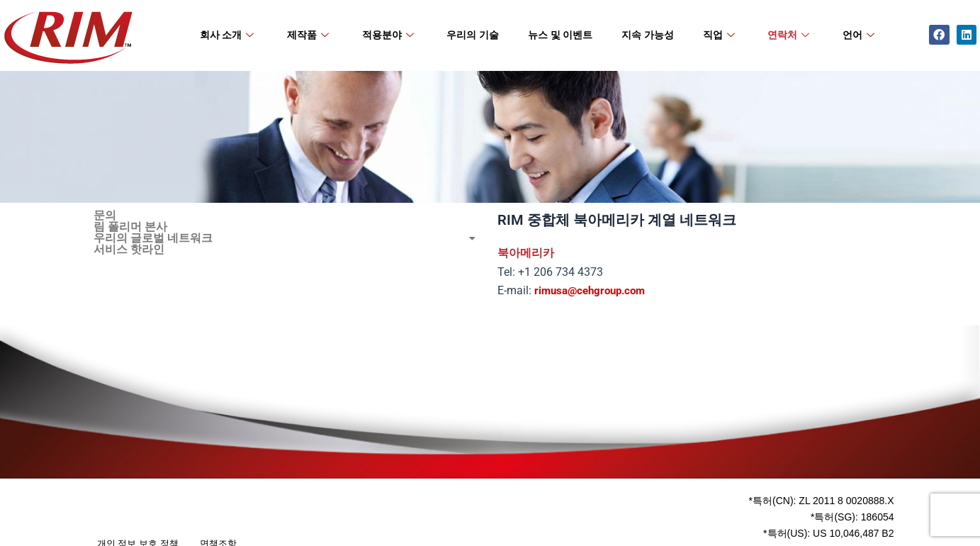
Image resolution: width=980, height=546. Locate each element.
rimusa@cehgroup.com (594, 290)
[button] (288, 238)
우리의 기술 (473, 35)
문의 (105, 216)
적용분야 (388, 35)
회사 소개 (227, 35)
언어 (858, 35)
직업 (719, 35)
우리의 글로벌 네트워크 (288, 238)
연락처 (788, 35)
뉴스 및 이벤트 (561, 35)
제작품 (308, 35)
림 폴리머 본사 (130, 227)
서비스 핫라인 (129, 250)
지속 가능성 (648, 35)
